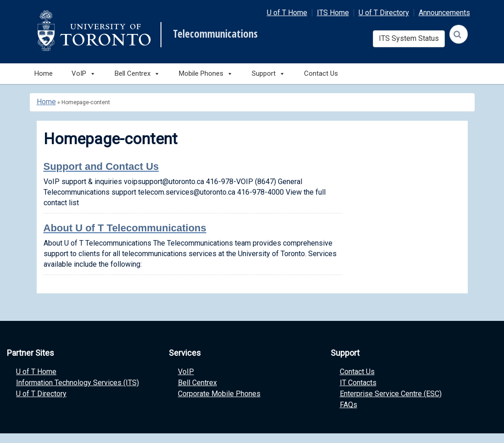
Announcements (444, 13)
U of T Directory (384, 13)
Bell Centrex (197, 383)
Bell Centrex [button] (137, 74)
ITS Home (333, 13)
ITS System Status (409, 38)
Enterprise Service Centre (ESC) (391, 394)
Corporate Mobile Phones (219, 394)
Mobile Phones (206, 74)
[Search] (459, 34)
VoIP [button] (84, 74)
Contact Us (321, 73)
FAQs (349, 405)
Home (44, 73)
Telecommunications (215, 34)
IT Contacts (358, 383)
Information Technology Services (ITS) (78, 383)
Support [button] (269, 74)
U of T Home (287, 13)
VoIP (186, 372)
